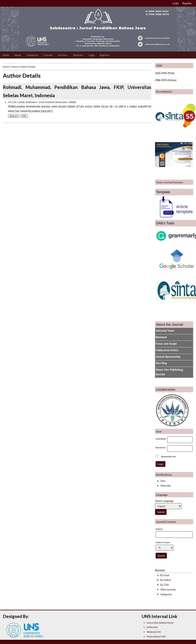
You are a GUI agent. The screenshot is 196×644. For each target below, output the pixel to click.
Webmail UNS (154, 632)
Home (6, 55)
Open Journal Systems (170, 182)
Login (176, 3)
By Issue (165, 575)
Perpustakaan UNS (156, 636)
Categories (32, 55)
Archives (63, 55)
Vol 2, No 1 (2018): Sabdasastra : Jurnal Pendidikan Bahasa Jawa (38, 102)
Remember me (169, 456)
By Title (165, 585)
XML (24, 116)
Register (187, 3)
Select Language (164, 501)
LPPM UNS (152, 627)
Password (160, 447)
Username (161, 439)
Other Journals (168, 590)
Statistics (78, 55)
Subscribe (166, 486)
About (18, 55)
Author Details (28, 67)
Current (48, 55)
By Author (166, 580)
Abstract (14, 116)
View (163, 481)
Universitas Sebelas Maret (160, 623)
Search (15, 67)
